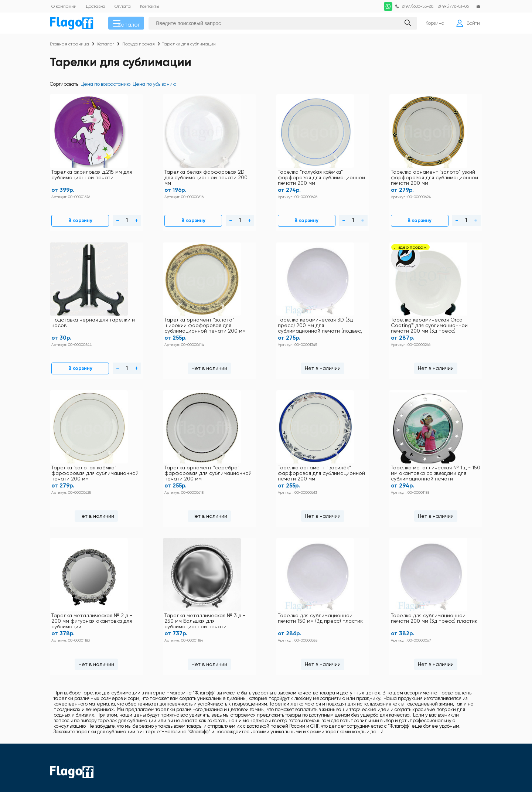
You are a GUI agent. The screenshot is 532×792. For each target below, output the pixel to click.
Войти (467, 24)
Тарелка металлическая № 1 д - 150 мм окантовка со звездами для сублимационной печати (446, 310)
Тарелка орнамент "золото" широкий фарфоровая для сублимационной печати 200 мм (446, 175)
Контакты (231, 635)
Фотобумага (300, 726)
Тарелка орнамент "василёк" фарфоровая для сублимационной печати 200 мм (371, 310)
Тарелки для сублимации (189, 47)
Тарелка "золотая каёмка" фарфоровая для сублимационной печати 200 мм (228, 310)
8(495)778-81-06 (452, 6)
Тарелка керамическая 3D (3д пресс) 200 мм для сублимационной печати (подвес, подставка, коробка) (83, 310)
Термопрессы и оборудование (321, 717)
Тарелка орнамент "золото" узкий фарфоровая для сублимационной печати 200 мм (300, 175)
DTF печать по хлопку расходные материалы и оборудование (422, 647)
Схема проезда (190, 664)
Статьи (179, 674)
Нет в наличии (448, 214)
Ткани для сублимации (410, 717)
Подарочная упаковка (311, 707)
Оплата (180, 654)
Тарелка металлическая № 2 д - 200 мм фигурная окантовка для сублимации (83, 445)
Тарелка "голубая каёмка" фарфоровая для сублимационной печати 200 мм (228, 175)
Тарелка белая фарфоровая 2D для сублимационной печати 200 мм (154, 175)
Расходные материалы (411, 707)
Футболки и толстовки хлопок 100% (424, 635)
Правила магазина (193, 645)
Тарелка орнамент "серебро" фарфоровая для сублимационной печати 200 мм (299, 310)
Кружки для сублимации (315, 659)
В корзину (68, 214)
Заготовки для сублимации (415, 669)
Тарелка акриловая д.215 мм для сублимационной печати (81, 174)
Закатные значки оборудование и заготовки (423, 681)
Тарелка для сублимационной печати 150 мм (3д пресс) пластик (326, 445)
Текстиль (296, 645)
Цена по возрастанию (105, 87)
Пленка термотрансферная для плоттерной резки (421, 695)
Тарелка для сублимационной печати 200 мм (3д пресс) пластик (448, 445)
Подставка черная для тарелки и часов (370, 171)
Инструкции (186, 635)
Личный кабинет (239, 664)
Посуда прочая (139, 47)
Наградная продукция (312, 693)
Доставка (230, 645)
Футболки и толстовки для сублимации (330, 635)
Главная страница (69, 47)
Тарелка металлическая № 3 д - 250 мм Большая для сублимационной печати (202, 445)
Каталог (130, 24)
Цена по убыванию (154, 87)
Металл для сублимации (315, 669)
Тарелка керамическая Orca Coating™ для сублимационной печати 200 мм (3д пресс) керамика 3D (154, 310)
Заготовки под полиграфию (317, 679)
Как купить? (234, 654)
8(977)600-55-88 (415, 6)
